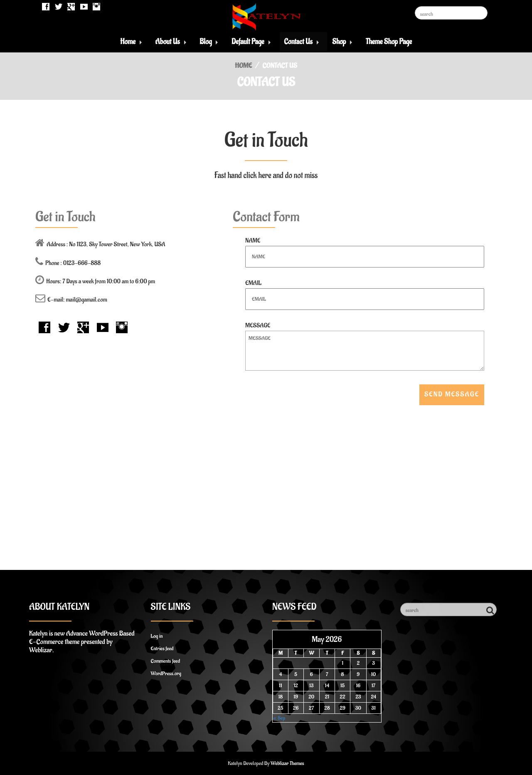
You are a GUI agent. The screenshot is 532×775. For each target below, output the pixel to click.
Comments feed (166, 661)
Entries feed (162, 648)
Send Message (452, 394)
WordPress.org (166, 673)
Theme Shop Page (389, 42)
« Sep (279, 718)
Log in (157, 636)
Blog (206, 42)
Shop (339, 42)
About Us (168, 42)
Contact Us (298, 42)
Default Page (248, 42)
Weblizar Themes (287, 763)
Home (128, 42)
